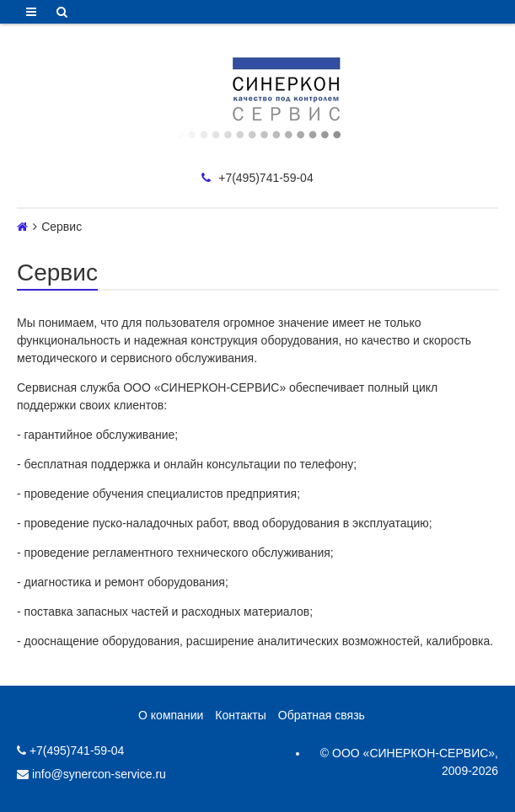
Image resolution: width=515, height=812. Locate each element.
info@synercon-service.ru (91, 774)
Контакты (240, 715)
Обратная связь (322, 715)
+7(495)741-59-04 (257, 178)
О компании (171, 715)
